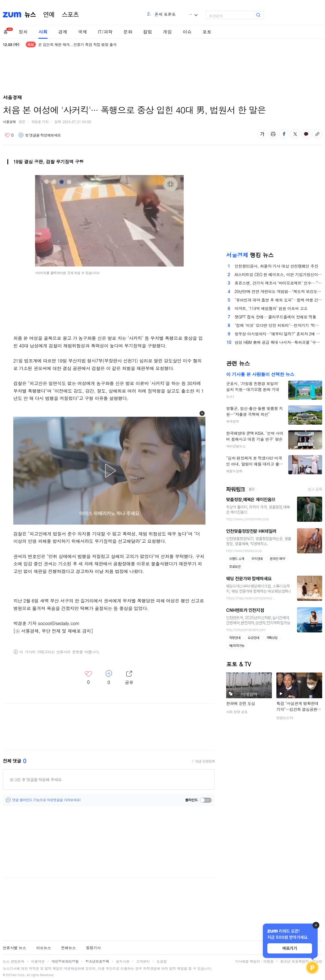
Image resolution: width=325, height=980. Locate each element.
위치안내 (257, 559)
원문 (22, 122)
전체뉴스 (68, 948)
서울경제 (9, 122)
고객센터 (143, 961)
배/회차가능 (237, 646)
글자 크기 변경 (262, 134)
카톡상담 (272, 638)
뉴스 (30, 15)
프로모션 (235, 567)
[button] (202, 413)
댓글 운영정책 (205, 761)
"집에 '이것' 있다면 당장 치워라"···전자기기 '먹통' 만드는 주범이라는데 (278, 325)
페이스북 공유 (284, 134)
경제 (63, 32)
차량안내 (235, 638)
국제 (83, 32)
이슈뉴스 (44, 948)
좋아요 (9, 135)
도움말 (162, 961)
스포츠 (70, 15)
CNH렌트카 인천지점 (245, 610)
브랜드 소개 (237, 559)
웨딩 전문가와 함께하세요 (249, 579)
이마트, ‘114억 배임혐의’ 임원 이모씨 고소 (271, 308)
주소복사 (317, 134)
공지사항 (123, 961)
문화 (128, 32)
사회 (43, 32)
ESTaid (11, 975)
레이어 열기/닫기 (129, 678)
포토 (207, 32)
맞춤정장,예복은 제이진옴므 (251, 500)
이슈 (187, 32)
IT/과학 (105, 32)
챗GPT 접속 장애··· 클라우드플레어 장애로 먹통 (275, 317)
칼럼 (148, 32)
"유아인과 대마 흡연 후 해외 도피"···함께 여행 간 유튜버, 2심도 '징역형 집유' (278, 300)
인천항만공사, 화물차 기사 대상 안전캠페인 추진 (276, 266)
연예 (49, 15)
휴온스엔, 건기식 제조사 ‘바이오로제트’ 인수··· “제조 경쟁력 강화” (278, 283)
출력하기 (273, 134)
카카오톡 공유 (306, 134)
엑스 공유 (295, 134)
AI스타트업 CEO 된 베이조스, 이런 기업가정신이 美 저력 (278, 274)
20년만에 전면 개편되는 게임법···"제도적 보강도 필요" (278, 291)
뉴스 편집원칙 (14, 961)
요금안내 (253, 638)
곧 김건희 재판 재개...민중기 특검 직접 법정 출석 (77, 44)
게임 (167, 32)
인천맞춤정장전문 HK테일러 (251, 531)
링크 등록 (315, 489)
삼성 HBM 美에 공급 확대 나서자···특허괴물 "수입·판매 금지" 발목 (278, 342)
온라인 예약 (277, 559)
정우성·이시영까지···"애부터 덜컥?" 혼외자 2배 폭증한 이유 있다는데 (278, 334)
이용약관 (38, 961)
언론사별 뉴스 (14, 948)
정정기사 (93, 948)
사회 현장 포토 (237, 712)
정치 (23, 32)
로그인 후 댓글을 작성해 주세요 (36, 780)
